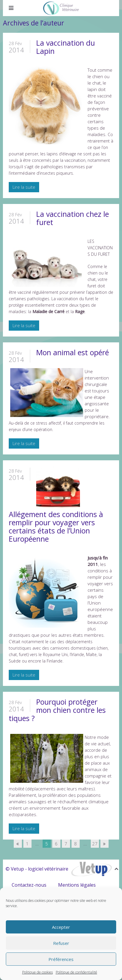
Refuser (61, 943)
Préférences (61, 959)
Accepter (61, 927)
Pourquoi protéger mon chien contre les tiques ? (57, 710)
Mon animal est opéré (73, 352)
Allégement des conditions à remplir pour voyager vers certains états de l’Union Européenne (56, 526)
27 (95, 844)
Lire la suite (24, 187)
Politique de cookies (38, 972)
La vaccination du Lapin (66, 47)
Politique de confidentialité (76, 972)
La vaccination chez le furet (73, 218)
